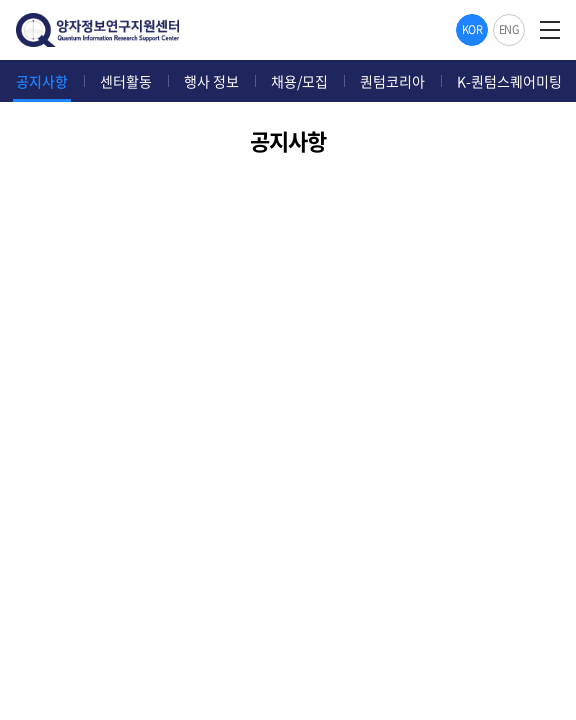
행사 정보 (211, 81)
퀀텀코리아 (392, 81)
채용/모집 (299, 81)
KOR (472, 29)
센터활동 (126, 81)
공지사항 (42, 81)
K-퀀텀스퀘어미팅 (509, 81)
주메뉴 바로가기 (0, 0)
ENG (509, 29)
